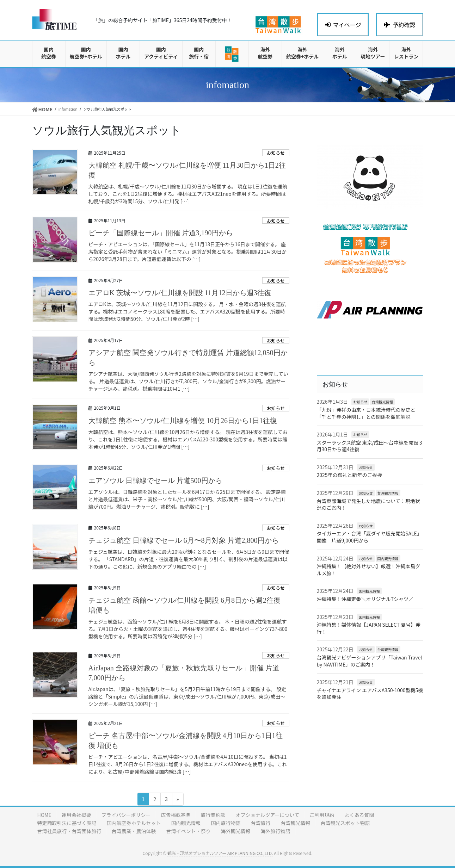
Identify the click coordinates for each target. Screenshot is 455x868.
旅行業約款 (213, 815)
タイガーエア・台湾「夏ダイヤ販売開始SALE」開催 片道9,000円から (369, 537)
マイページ (343, 25)
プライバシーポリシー (126, 815)
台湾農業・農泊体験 (134, 831)
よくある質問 (359, 815)
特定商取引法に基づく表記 (67, 823)
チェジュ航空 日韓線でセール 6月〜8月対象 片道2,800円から (184, 540)
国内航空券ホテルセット (134, 823)
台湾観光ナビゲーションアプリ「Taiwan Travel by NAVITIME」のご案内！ (370, 661)
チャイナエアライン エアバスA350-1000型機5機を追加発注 (370, 694)
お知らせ (276, 153)
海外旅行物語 (276, 831)
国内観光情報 (388, 559)
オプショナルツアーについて (267, 815)
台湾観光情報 (382, 402)
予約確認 (399, 25)
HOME (44, 815)
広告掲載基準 (176, 815)
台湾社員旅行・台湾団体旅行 (69, 831)
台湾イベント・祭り (189, 831)
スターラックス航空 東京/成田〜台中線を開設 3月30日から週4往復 (370, 446)
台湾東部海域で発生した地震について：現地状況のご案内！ (369, 504)
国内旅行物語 (226, 823)
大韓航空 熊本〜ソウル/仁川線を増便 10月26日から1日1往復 (183, 421)
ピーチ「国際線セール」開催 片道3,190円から (161, 233)
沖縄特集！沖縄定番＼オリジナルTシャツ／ (365, 599)
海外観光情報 (236, 831)
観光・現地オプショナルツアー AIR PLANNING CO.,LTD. (220, 853)
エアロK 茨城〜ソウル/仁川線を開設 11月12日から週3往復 (180, 293)
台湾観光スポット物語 (345, 823)
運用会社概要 (76, 815)
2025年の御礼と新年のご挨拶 (349, 475)
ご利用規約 (322, 815)
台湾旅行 (261, 823)
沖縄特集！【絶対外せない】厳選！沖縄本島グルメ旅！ (369, 570)
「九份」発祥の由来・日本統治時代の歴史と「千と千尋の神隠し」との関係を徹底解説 (366, 413)
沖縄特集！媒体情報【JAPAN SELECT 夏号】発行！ (369, 628)
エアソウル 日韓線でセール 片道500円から (155, 480)
